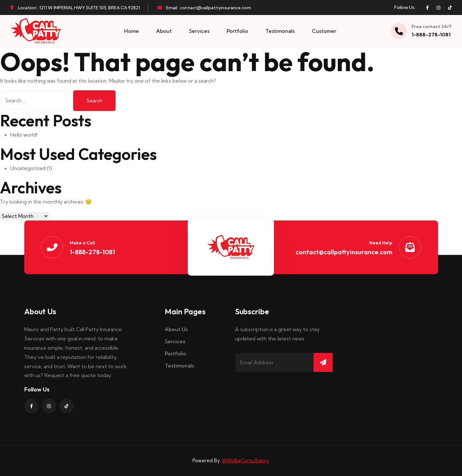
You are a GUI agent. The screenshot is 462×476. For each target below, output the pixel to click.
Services (199, 31)
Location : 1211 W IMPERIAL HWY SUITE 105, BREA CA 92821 (75, 8)
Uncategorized (28, 168)
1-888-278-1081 (431, 34)
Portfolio (237, 31)
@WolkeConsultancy (246, 461)
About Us (176, 329)
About (164, 31)
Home (132, 31)
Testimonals (280, 31)
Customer (324, 31)
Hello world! (24, 135)
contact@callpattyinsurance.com (344, 252)
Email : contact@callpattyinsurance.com (204, 8)
